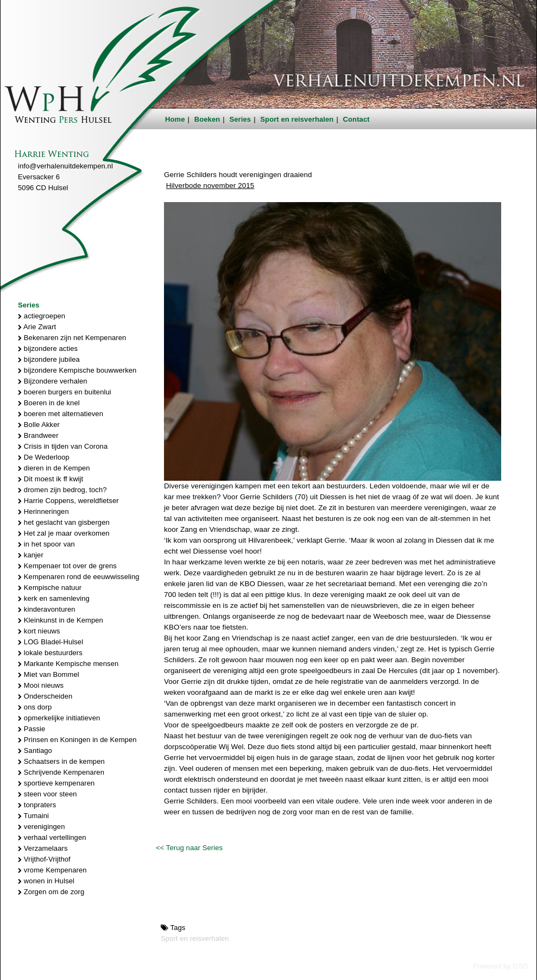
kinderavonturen (47, 609)
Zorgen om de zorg (51, 892)
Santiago (35, 750)
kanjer (31, 555)
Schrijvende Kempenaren (61, 772)
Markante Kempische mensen (68, 664)
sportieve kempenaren (56, 783)
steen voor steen (48, 794)
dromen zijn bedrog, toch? (62, 490)
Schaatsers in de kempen (61, 761)
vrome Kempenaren (52, 870)
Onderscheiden (45, 696)
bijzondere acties (48, 348)
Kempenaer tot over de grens (67, 566)
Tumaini (33, 816)
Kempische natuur (50, 588)
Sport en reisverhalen (297, 119)
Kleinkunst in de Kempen (61, 620)
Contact (356, 119)
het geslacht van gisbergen (64, 522)
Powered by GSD (501, 966)
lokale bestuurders (50, 653)
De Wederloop (44, 457)
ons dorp (35, 707)
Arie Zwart (37, 327)
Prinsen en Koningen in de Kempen (77, 740)
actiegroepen (42, 316)
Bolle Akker (39, 425)
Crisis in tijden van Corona (63, 446)
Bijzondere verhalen (53, 381)
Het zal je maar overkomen (64, 533)
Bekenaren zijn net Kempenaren (72, 338)
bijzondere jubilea (49, 359)
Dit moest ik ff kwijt (50, 479)
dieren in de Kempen (54, 468)
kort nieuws (39, 631)
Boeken (207, 119)
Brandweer (38, 435)
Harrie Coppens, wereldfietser (68, 501)
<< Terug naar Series (189, 848)
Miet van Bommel (49, 674)
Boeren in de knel (49, 403)
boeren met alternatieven (61, 414)
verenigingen (41, 827)
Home (175, 119)
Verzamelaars (43, 848)
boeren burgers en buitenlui (65, 392)
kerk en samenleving (54, 598)
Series (241, 119)
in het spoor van (46, 544)
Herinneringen (43, 511)
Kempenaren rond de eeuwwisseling (79, 577)
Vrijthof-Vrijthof (44, 859)
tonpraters (37, 805)
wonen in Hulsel (46, 881)
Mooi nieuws (41, 685)
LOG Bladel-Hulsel (50, 642)
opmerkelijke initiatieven (59, 718)
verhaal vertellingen (52, 837)
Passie (31, 729)
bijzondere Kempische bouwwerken (77, 370)
